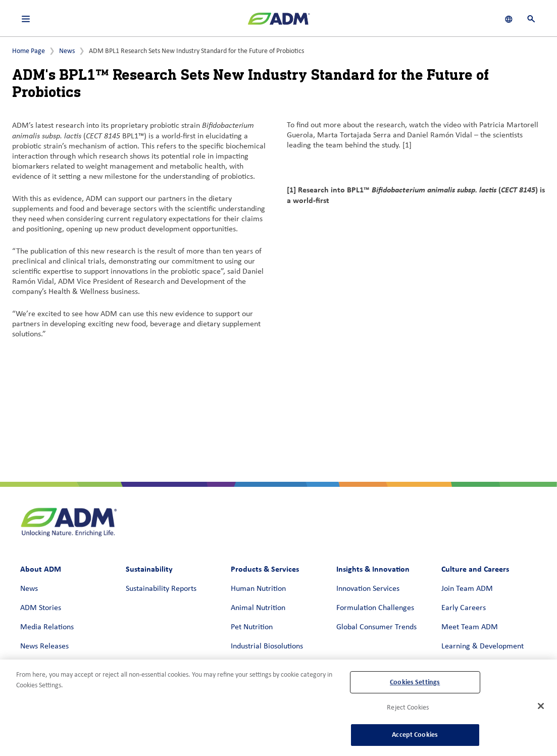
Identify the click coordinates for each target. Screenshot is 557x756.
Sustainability (149, 569)
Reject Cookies (408, 708)
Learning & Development (483, 646)
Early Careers (464, 608)
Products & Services (265, 569)
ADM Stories (41, 608)
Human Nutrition (258, 589)
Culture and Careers (475, 569)
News (67, 51)
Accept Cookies (415, 735)
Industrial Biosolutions (267, 646)
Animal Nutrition (258, 608)
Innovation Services (368, 589)
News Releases (44, 646)
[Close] (541, 706)
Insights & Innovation (373, 569)
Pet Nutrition (252, 627)
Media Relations (47, 627)
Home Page (29, 51)
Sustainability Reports (161, 589)
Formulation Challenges (375, 608)
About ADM (41, 569)
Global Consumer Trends (376, 627)
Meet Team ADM (470, 627)
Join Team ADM (467, 589)
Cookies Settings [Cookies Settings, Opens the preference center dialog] (415, 682)
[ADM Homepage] (279, 23)
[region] (278, 708)
